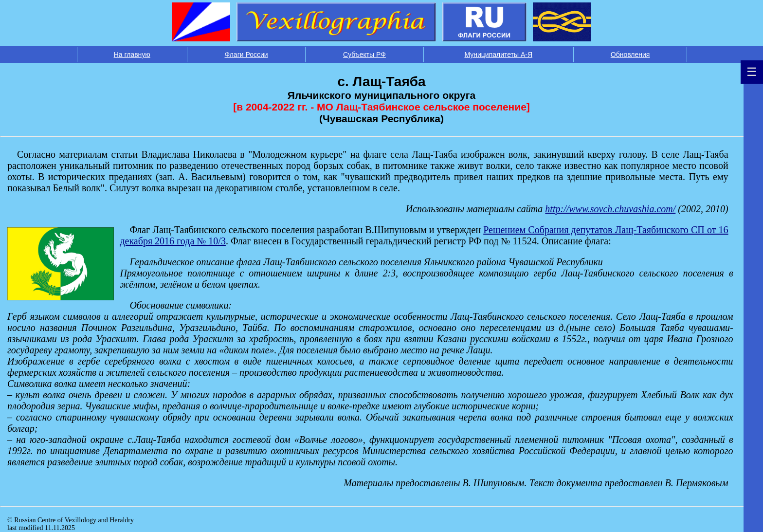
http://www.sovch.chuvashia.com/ (610, 209)
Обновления (630, 55)
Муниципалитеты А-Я (498, 55)
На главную (132, 55)
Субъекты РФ (364, 55)
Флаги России (246, 55)
